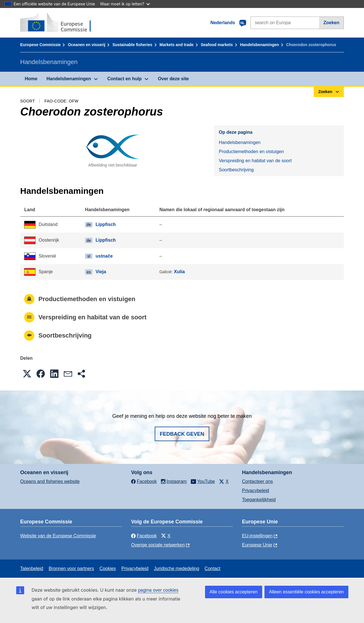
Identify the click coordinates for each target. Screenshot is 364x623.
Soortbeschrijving (236, 170)
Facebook (144, 536)
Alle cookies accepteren (234, 592)
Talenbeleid (32, 568)
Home (31, 79)
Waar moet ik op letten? (125, 4)
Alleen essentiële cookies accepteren (306, 592)
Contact (213, 568)
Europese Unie (257, 545)
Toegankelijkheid (259, 500)
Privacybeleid (256, 491)
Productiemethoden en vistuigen (251, 152)
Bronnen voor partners (71, 568)
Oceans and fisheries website (50, 481)
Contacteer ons (258, 481)
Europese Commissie (40, 45)
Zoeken (331, 23)
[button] (27, 374)
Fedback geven (182, 434)
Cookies (108, 568)
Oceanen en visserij (87, 45)
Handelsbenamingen (259, 45)
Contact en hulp (124, 79)
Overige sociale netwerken (158, 545)
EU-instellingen (257, 536)
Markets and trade (177, 45)
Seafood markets (217, 45)
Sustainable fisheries (132, 45)
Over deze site (173, 79)
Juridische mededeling (176, 568)
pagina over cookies (158, 590)
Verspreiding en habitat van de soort (255, 161)
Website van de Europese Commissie (58, 536)
